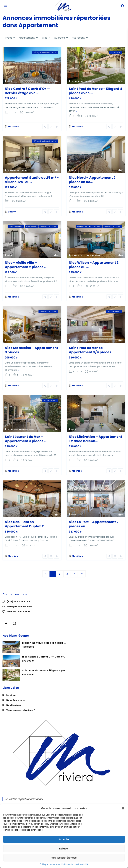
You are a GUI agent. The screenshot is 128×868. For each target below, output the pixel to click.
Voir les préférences (64, 858)
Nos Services (14, 709)
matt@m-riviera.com (19, 610)
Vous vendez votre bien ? (21, 714)
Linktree (11, 699)
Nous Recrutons (15, 704)
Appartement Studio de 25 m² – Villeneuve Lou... (32, 180)
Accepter (64, 839)
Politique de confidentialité (75, 864)
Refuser (64, 849)
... (55, 107)
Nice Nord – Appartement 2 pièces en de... (92, 180)
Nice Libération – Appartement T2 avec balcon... (95, 441)
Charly (12, 213)
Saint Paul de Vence (83, 81)
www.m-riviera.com (18, 616)
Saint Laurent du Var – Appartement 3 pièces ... (26, 441)
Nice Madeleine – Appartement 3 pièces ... (31, 352)
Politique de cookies (50, 864)
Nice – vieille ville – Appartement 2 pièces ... (26, 266)
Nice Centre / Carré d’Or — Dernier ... (44, 661)
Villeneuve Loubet (17, 171)
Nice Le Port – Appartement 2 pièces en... (94, 527)
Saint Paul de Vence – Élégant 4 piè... (44, 674)
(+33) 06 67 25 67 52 (18, 605)
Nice (10, 81)
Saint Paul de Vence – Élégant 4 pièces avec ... (96, 91)
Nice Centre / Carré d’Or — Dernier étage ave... (27, 91)
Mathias (77, 474)
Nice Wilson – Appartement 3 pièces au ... (94, 266)
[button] (123, 808)
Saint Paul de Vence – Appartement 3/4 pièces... (91, 352)
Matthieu (13, 127)
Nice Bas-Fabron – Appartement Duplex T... (26, 527)
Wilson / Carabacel (82, 257)
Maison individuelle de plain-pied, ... (44, 647)
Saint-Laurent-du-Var (21, 432)
